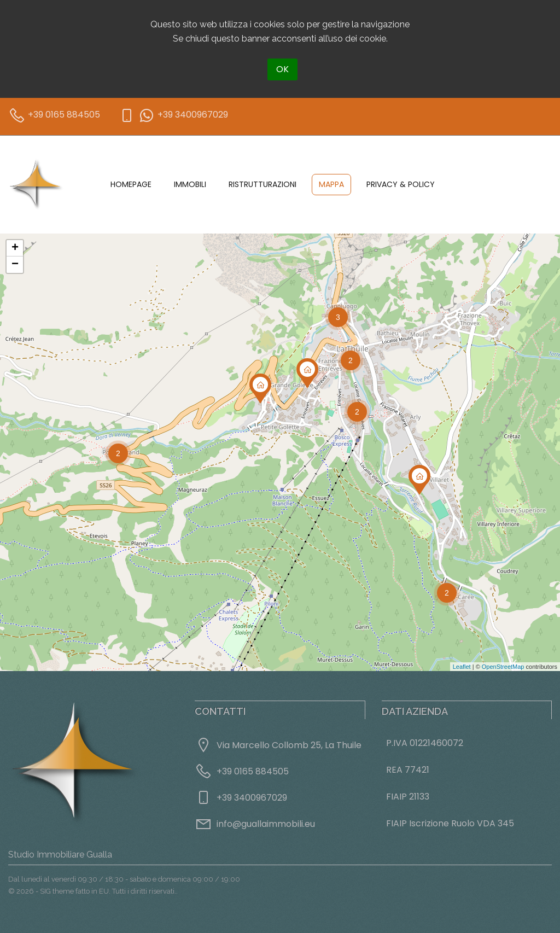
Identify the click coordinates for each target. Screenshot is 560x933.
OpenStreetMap (503, 667)
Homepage (131, 184)
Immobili (190, 184)
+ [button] (15, 248)
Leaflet (462, 667)
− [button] (15, 265)
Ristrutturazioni (262, 184)
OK (282, 69)
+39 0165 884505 (253, 771)
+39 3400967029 (252, 798)
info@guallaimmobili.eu (266, 824)
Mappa (331, 184)
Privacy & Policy (401, 184)
